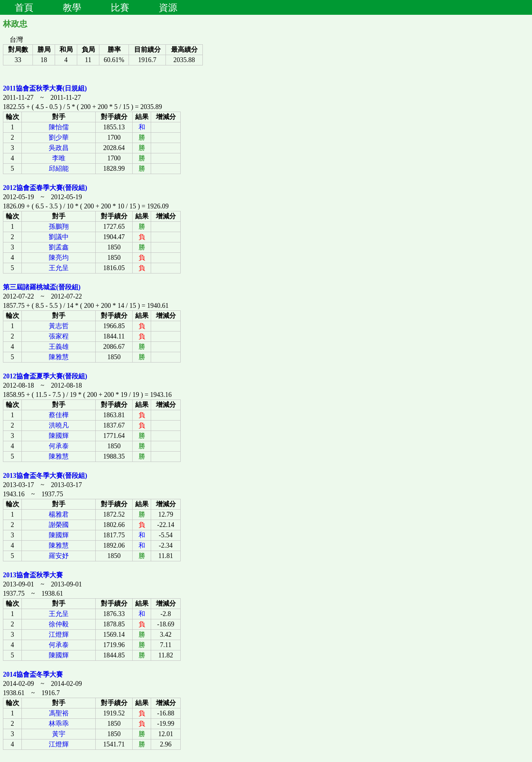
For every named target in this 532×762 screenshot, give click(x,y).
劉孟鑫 (59, 247)
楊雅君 (59, 514)
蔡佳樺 (59, 415)
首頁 (24, 7)
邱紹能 (59, 169)
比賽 (120, 7)
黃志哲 (59, 326)
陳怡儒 (59, 127)
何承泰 (59, 446)
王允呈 (59, 268)
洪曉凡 (59, 425)
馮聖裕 (59, 713)
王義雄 (59, 347)
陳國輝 (59, 436)
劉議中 (59, 237)
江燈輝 (59, 635)
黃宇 (59, 734)
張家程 (59, 336)
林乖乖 (59, 724)
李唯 (59, 158)
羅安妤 (59, 556)
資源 (168, 7)
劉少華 (59, 137)
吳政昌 (59, 148)
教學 (72, 7)
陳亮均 (59, 258)
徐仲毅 (59, 624)
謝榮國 (59, 525)
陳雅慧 (59, 357)
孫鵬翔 (59, 227)
